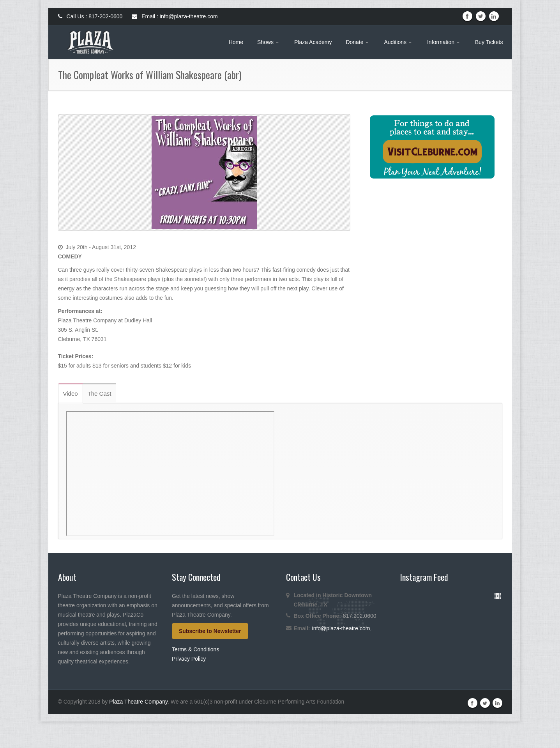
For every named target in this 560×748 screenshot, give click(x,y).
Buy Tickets (489, 42)
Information (444, 42)
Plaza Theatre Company (138, 728)
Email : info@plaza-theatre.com (175, 16)
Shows (269, 42)
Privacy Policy (189, 659)
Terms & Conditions (195, 649)
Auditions (398, 42)
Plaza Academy (313, 42)
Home (236, 42)
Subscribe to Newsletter (210, 631)
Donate (358, 42)
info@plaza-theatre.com (341, 628)
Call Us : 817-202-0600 (90, 16)
